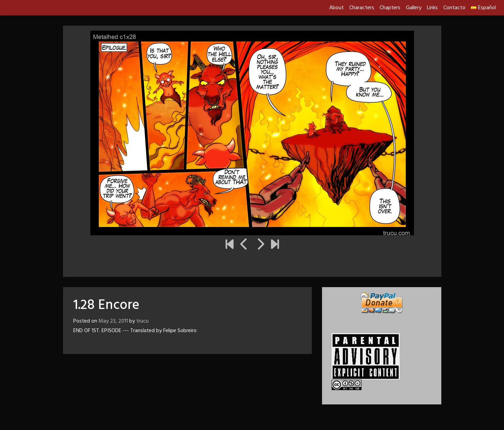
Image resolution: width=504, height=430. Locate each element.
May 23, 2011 (113, 321)
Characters (362, 8)
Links (432, 8)
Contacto (454, 8)
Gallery (414, 8)
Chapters (390, 8)
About (337, 8)
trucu (142, 321)
